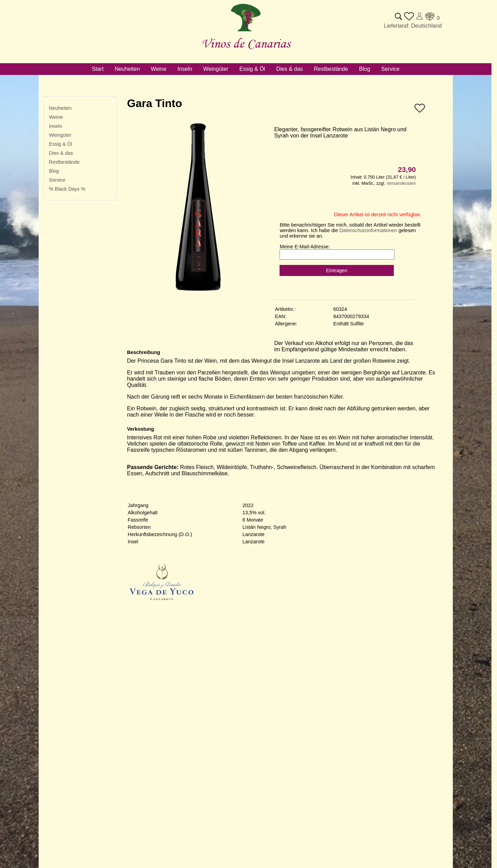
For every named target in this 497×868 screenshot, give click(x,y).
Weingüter (60, 135)
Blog (54, 171)
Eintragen (337, 270)
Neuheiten (60, 108)
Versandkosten (401, 183)
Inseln (56, 126)
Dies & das (61, 153)
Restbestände (64, 162)
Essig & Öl (61, 144)
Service (57, 180)
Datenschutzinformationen (368, 230)
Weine (56, 117)
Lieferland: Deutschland (413, 26)
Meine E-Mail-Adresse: (305, 247)
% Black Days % (67, 189)
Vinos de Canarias (246, 43)
